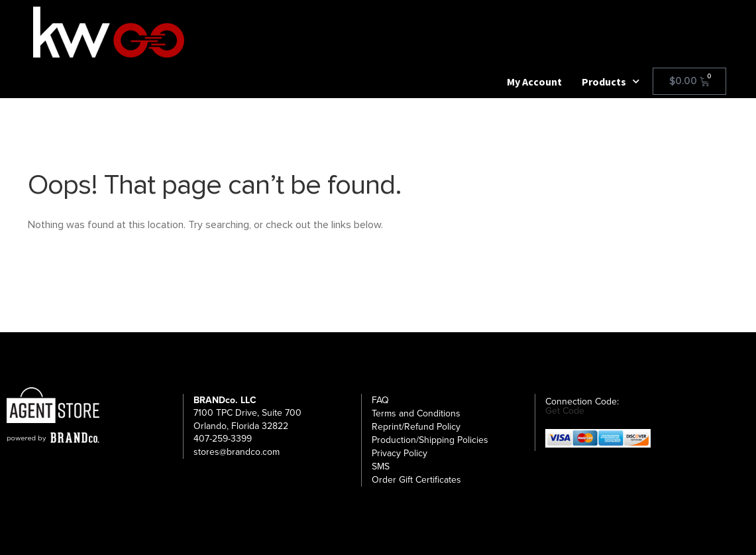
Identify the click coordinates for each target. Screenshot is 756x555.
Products (611, 82)
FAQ (380, 400)
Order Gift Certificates (416, 480)
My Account (534, 82)
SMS (381, 466)
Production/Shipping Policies (430, 440)
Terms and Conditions (416, 413)
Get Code (565, 411)
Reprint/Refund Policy (416, 427)
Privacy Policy (400, 453)
